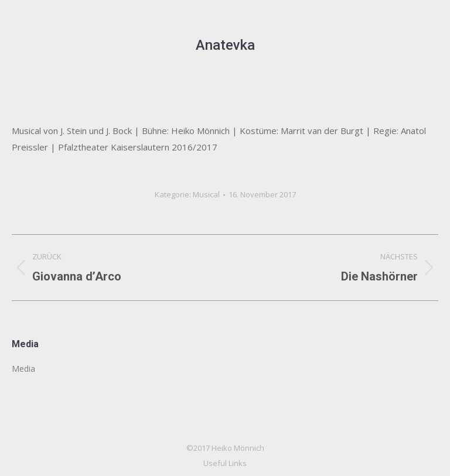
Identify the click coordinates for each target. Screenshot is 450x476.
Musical (206, 194)
